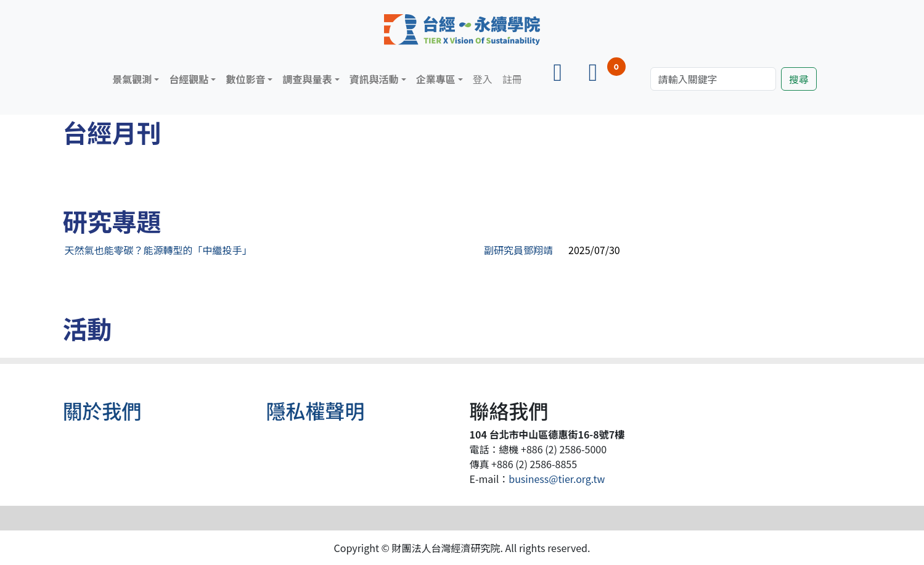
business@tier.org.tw (557, 479)
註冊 (512, 79)
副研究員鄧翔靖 (518, 250)
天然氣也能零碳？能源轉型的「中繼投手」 (158, 250)
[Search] (713, 79)
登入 (483, 79)
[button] (136, 79)
